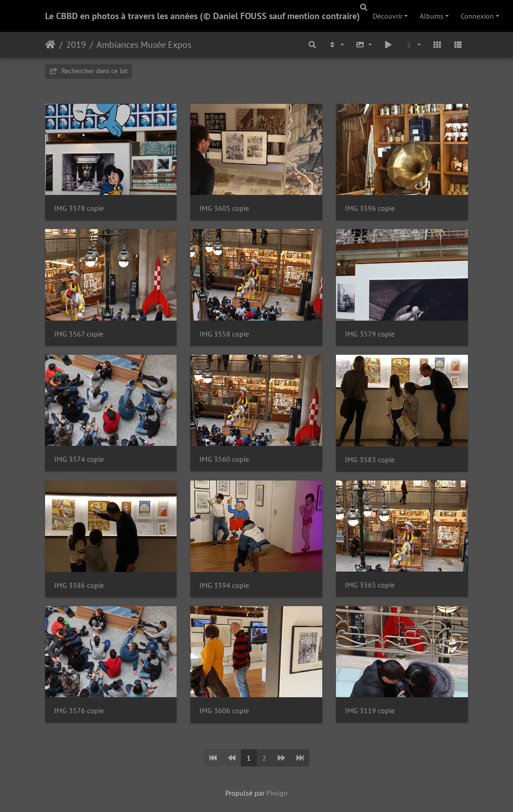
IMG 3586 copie (79, 585)
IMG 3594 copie (224, 585)
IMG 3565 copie (370, 585)
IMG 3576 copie (79, 711)
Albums (432, 16)
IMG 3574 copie (79, 459)
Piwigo (277, 793)
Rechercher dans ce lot (89, 71)
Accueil (50, 45)
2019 (76, 45)
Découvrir (388, 16)
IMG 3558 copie (224, 334)
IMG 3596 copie (370, 208)
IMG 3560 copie (224, 459)
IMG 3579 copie (370, 334)
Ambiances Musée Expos (144, 45)
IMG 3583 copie (370, 460)
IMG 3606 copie (224, 711)
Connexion (477, 16)
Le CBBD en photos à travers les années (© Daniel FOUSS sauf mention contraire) (203, 16)
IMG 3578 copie (79, 208)
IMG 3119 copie (370, 711)
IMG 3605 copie (224, 208)
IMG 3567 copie (79, 334)
